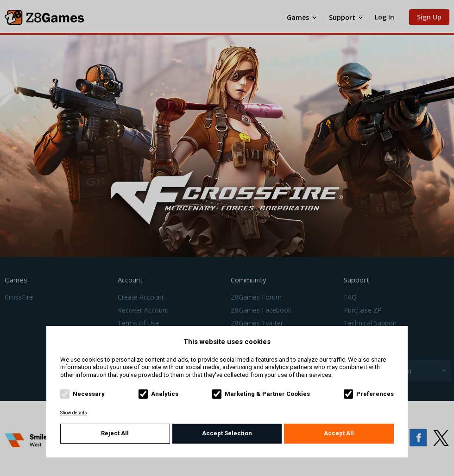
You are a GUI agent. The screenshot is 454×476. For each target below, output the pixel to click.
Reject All (115, 433)
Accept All (339, 433)
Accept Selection (227, 433)
